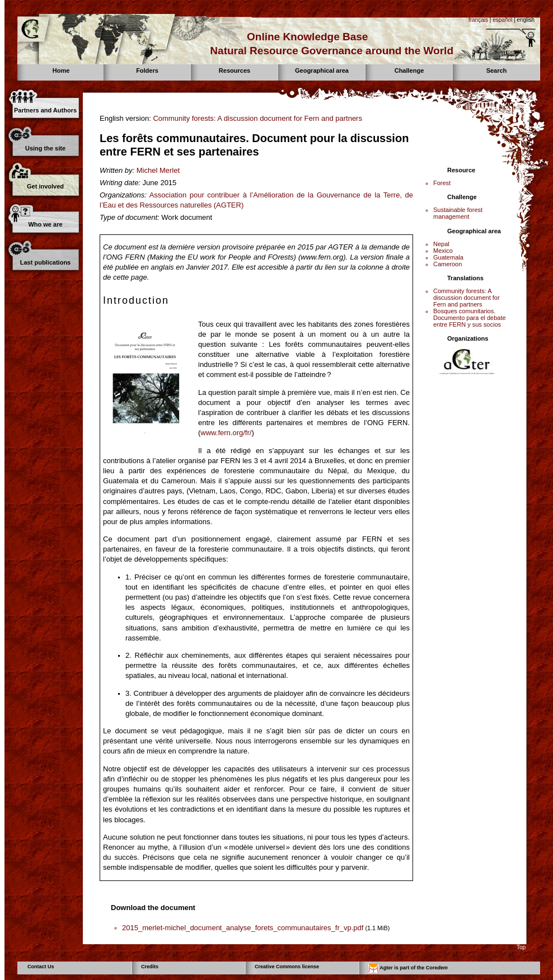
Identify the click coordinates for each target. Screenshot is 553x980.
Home (61, 70)
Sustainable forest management (458, 213)
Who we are (45, 224)
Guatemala (448, 257)
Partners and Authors (45, 110)
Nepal (441, 244)
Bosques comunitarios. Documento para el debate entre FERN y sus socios (470, 318)
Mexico (443, 251)
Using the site (45, 148)
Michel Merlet (158, 170)
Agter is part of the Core (408, 968)
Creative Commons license (287, 967)
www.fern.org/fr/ (226, 433)
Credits (150, 967)
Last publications (45, 262)
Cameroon (447, 264)
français (478, 20)
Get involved (45, 186)
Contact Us (41, 967)
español (502, 20)
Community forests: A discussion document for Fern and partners (257, 118)
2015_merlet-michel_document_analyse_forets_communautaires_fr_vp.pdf (243, 928)
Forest (442, 183)
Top (521, 947)
